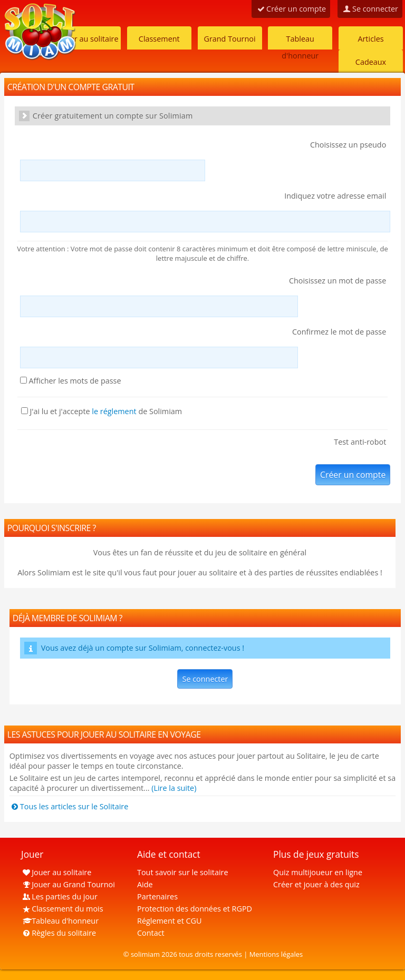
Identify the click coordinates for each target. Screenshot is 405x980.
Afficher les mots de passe (71, 381)
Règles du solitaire (59, 933)
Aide (145, 884)
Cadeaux (371, 62)
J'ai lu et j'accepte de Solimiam (102, 411)
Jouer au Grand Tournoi (68, 884)
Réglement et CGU (170, 921)
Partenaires (157, 896)
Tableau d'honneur (300, 42)
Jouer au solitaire (88, 39)
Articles (370, 39)
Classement (159, 39)
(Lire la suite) (174, 788)
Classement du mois (62, 909)
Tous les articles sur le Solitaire (69, 806)
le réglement (114, 411)
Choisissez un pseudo (348, 145)
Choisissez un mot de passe (337, 281)
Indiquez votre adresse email (335, 196)
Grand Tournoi (229, 39)
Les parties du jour (59, 896)
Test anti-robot (360, 442)
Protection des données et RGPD (195, 909)
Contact (151, 933)
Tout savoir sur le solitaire (182, 872)
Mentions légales (276, 954)
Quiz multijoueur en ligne (318, 872)
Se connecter (205, 679)
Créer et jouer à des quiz (316, 884)
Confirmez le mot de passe (339, 332)
